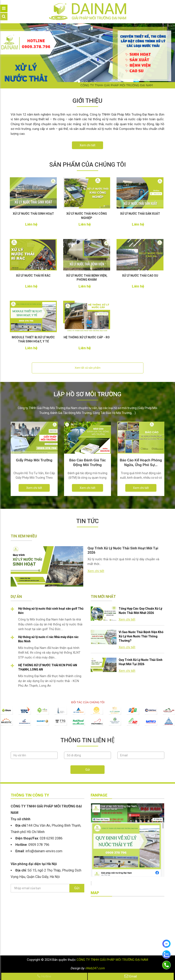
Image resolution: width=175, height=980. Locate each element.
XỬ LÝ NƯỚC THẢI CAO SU (140, 276)
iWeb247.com (95, 968)
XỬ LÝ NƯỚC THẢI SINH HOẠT (33, 214)
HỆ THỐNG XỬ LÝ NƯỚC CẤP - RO (87, 337)
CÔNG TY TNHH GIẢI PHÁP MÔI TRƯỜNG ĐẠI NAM (112, 960)
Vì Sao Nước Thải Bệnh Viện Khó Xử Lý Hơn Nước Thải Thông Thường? (141, 636)
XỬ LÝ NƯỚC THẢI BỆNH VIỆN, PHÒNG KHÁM (87, 278)
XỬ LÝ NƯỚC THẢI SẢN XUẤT (140, 214)
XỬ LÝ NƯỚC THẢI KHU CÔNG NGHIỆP (87, 216)
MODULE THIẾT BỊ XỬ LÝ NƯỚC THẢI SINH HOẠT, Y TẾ (33, 339)
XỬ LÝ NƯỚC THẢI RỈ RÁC (33, 276)
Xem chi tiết (87, 145)
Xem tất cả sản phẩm (88, 368)
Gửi (88, 770)
